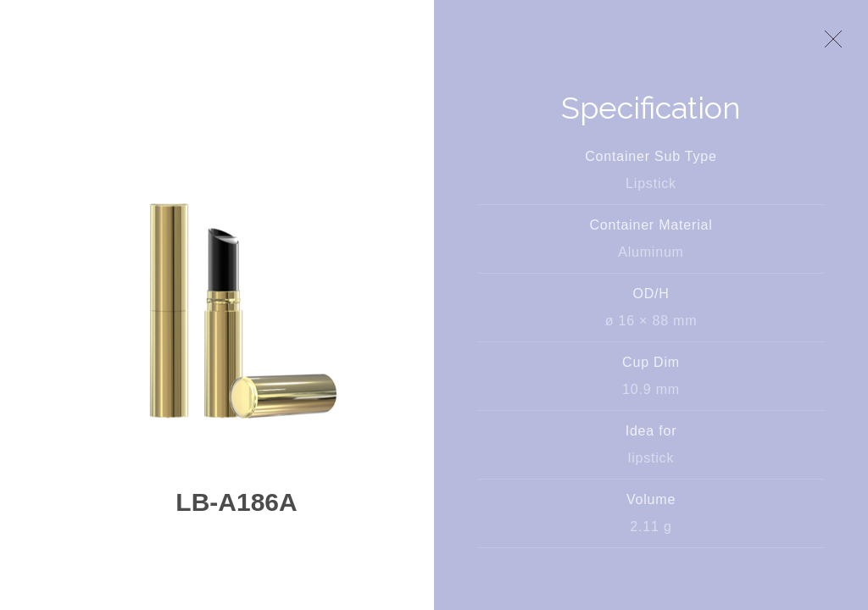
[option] (236, 310)
